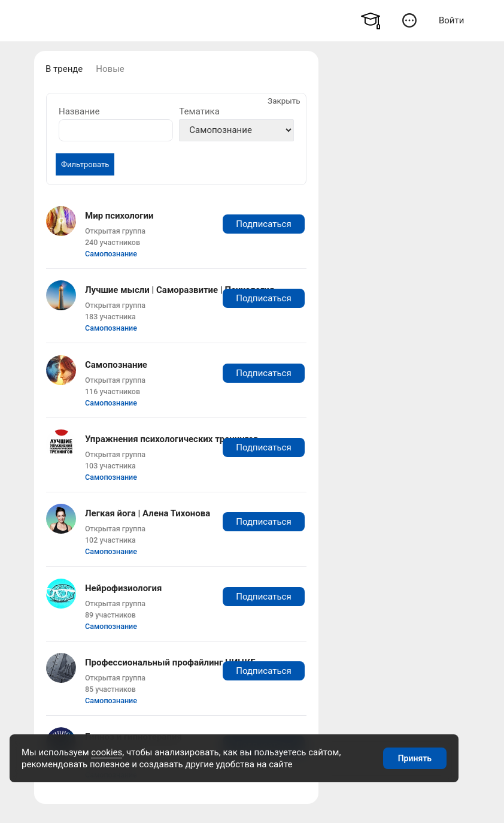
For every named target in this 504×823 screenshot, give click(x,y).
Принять (415, 758)
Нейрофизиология (123, 588)
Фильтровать (85, 164)
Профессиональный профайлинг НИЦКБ (171, 662)
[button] (409, 20)
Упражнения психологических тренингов (172, 439)
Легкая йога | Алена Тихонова (148, 513)
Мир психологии (119, 216)
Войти (451, 20)
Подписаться (263, 224)
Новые (110, 69)
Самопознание (111, 254)
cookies (107, 752)
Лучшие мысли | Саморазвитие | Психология (180, 290)
